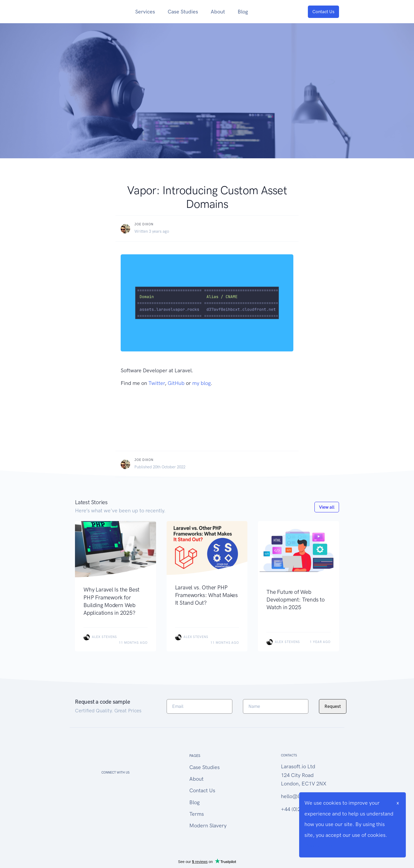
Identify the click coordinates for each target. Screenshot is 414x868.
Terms (197, 814)
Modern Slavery (208, 826)
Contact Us (323, 12)
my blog (201, 383)
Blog (243, 12)
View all (327, 507)
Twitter (157, 383)
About (218, 12)
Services (145, 12)
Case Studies (183, 12)
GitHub (176, 383)
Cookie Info (318, 846)
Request (333, 706)
